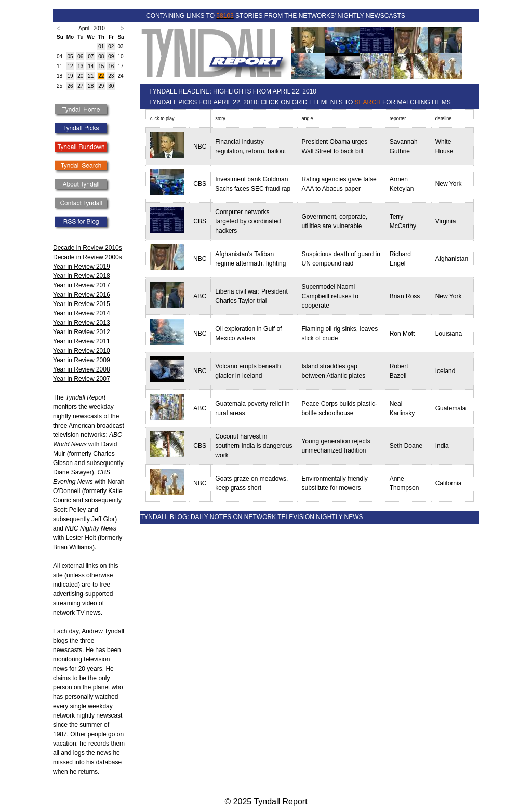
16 (111, 66)
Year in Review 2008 (82, 369)
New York (449, 184)
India (442, 446)
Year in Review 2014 (82, 313)
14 (91, 66)
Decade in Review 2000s (88, 257)
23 (111, 76)
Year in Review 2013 (82, 323)
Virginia (446, 221)
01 (101, 47)
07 (91, 56)
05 (70, 56)
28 (91, 86)
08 (101, 56)
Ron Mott (402, 334)
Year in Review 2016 (82, 295)
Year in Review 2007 (82, 379)
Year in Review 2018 (82, 276)
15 (101, 66)
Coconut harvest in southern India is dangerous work (254, 446)
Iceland (445, 371)
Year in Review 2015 (82, 304)
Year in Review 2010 (82, 351)
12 (70, 66)
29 (101, 86)
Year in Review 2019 (82, 267)
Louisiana (449, 334)
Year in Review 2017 (82, 285)
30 (111, 86)
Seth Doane (406, 446)
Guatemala (451, 408)
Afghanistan (452, 259)
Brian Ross (405, 296)
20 (80, 76)
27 (80, 86)
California (449, 483)
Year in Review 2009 (82, 360)
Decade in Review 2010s (88, 248)
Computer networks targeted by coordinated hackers (248, 221)
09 (111, 56)
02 (111, 47)
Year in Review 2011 (82, 341)
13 (80, 66)
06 (80, 56)
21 (91, 76)
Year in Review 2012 (82, 332)
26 (70, 86)
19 (70, 76)
